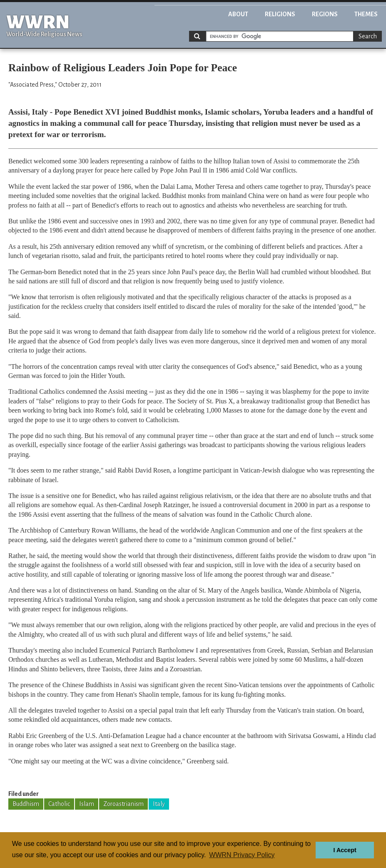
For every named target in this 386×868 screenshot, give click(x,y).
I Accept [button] (345, 850)
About (238, 14)
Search (368, 36)
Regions (325, 14)
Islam (87, 804)
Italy (159, 804)
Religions (280, 14)
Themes (366, 14)
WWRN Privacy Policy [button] (242, 855)
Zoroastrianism (123, 804)
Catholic (59, 804)
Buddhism (26, 804)
